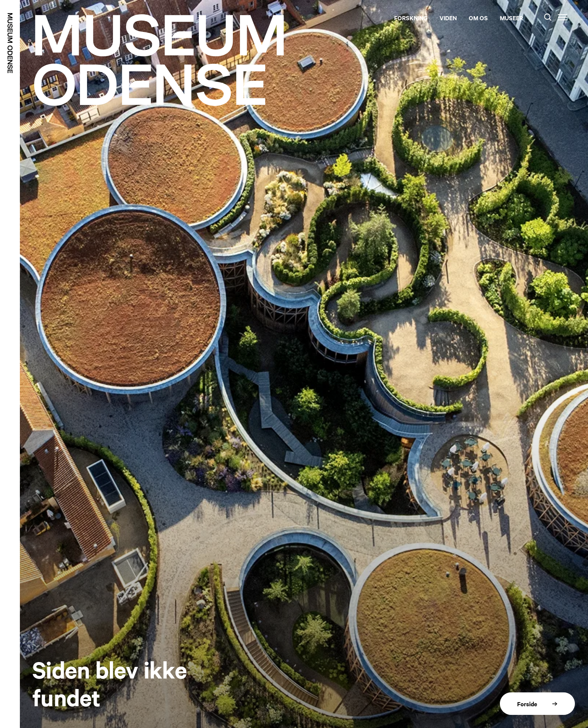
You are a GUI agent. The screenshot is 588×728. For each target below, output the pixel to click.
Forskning (411, 18)
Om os (478, 18)
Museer (511, 18)
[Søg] (548, 17)
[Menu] (563, 17)
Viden (448, 18)
